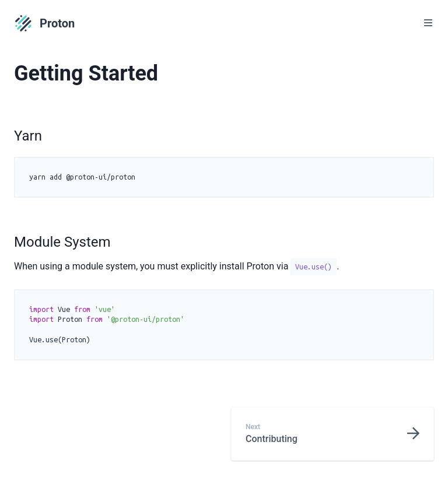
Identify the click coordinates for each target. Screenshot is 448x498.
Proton (44, 23)
